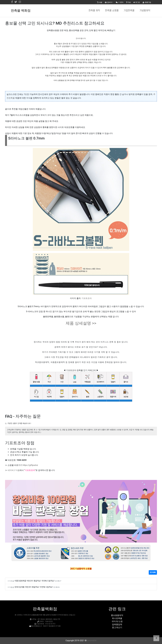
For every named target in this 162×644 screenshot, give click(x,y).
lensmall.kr (92, 641)
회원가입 (147, 2)
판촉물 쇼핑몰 (112, 11)
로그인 (137, 2)
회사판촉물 (117, 618)
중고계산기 (117, 627)
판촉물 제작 (94, 11)
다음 (18, 470)
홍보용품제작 (117, 615)
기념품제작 (145, 11)
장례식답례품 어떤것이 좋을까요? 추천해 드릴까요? (34, 587)
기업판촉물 (129, 11)
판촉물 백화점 (21, 11)
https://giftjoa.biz (30, 465)
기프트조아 (87, 298)
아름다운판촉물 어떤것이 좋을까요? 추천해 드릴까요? (35, 581)
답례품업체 (117, 624)
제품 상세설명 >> (81, 323)
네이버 (11, 470)
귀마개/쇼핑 (117, 621)
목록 (153, 572)
